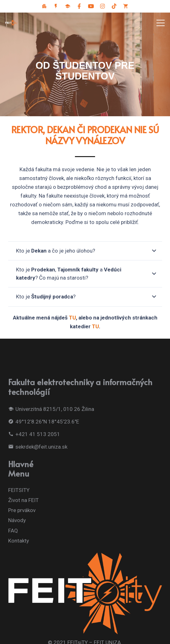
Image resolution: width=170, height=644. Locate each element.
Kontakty (19, 541)
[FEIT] (56, 6)
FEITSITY (19, 490)
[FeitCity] (44, 6)
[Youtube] (91, 6)
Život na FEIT (23, 500)
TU (72, 318)
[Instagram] (103, 6)
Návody (17, 520)
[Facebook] (79, 6)
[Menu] (160, 23)
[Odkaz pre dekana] (68, 6)
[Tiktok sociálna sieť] (114, 6)
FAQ (13, 531)
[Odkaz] (11, 23)
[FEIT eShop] (126, 6)
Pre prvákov (22, 510)
